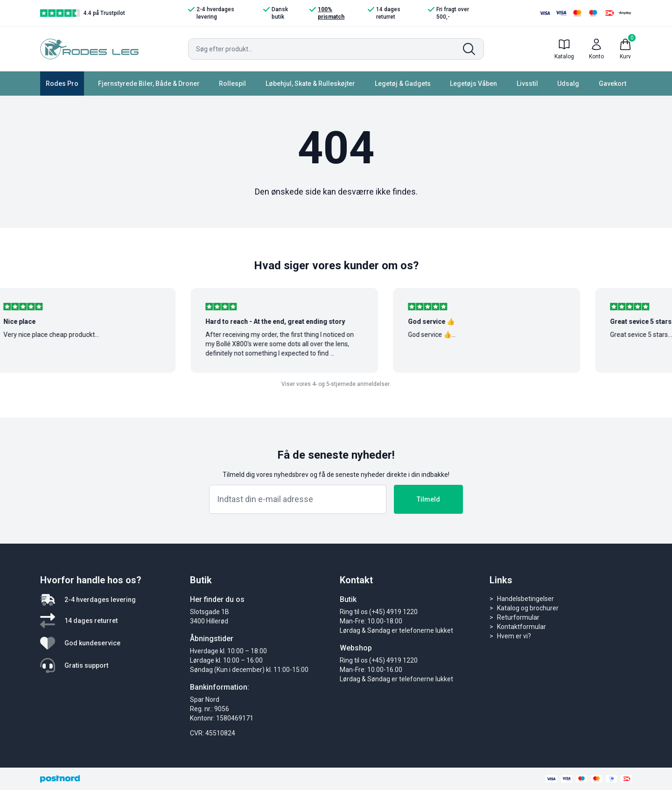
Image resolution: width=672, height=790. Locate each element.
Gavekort (612, 84)
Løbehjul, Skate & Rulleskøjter (310, 84)
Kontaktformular (521, 627)
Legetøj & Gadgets (403, 84)
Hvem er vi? (514, 636)
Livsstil (527, 84)
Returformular (518, 617)
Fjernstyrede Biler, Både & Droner (149, 84)
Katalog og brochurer (528, 608)
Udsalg (568, 84)
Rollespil (232, 84)
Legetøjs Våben (473, 84)
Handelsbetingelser (525, 599)
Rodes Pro (62, 84)
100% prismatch (327, 13)
